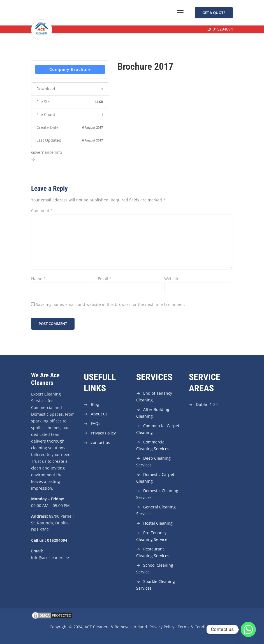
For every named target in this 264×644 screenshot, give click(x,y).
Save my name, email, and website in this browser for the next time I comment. (110, 304)
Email (105, 279)
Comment (42, 211)
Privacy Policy (103, 433)
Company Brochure (70, 69)
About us (99, 414)
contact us (100, 443)
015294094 (223, 30)
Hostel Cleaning (158, 523)
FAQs (96, 424)
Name (38, 279)
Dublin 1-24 (207, 405)
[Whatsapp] (248, 629)
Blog (95, 405)
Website (172, 279)
